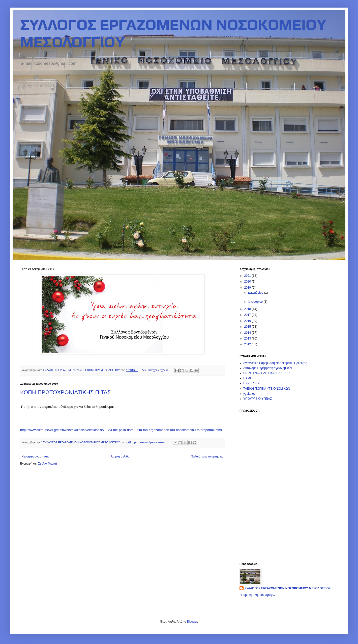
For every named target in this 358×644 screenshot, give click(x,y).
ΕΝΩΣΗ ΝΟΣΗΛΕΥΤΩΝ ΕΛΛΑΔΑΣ (267, 373)
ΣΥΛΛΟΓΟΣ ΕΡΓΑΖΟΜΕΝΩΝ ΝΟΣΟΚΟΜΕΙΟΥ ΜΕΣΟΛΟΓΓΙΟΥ (288, 588)
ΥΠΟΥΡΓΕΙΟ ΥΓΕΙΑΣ (258, 399)
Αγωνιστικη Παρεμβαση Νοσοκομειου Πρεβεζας (275, 363)
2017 (248, 315)
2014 (248, 333)
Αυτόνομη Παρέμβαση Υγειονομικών (268, 368)
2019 (248, 288)
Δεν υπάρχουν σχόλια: (156, 370)
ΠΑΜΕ (248, 378)
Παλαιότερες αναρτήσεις (207, 456)
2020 (248, 282)
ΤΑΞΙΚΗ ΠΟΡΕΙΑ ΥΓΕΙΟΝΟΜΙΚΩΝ (267, 389)
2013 (248, 339)
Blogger (192, 622)
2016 (248, 321)
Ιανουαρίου (256, 302)
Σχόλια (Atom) (48, 464)
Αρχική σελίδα (120, 456)
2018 (248, 309)
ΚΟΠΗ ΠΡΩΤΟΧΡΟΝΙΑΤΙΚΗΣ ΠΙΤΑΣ (66, 392)
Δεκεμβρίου (256, 293)
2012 (248, 344)
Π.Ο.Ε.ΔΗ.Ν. (252, 383)
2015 (248, 327)
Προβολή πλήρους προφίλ (257, 595)
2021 (248, 276)
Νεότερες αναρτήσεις (35, 456)
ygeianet (249, 394)
